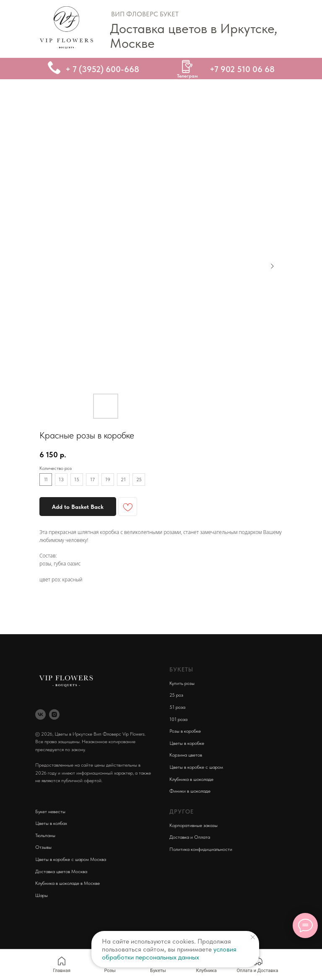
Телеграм (187, 76)
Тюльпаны (45, 835)
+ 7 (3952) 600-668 (102, 69)
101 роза (178, 719)
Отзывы (43, 847)
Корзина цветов (186, 755)
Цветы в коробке (187, 743)
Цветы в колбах (51, 823)
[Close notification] (253, 937)
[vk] (40, 714)
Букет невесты (50, 811)
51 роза (177, 707)
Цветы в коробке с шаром (196, 767)
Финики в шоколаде (190, 791)
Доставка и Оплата (190, 837)
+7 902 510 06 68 (242, 69)
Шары (42, 895)
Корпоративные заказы (193, 825)
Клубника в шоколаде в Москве (68, 883)
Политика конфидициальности (201, 849)
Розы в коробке (185, 731)
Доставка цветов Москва (61, 871)
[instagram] (54, 714)
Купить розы (182, 683)
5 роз (178, 695)
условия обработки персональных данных (169, 953)
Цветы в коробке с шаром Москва (71, 859)
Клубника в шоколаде (191, 779)
